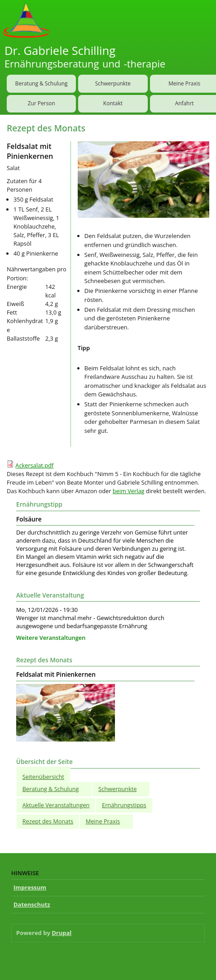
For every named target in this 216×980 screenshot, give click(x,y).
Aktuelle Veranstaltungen (56, 805)
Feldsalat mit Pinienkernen (56, 674)
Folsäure (29, 519)
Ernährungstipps (124, 805)
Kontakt (113, 103)
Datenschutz (32, 904)
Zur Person (42, 103)
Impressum (30, 887)
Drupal (62, 933)
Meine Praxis (103, 821)
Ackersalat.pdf (34, 465)
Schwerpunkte (113, 83)
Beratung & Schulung (42, 83)
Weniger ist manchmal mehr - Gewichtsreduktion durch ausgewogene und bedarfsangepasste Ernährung (90, 622)
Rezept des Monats (48, 821)
